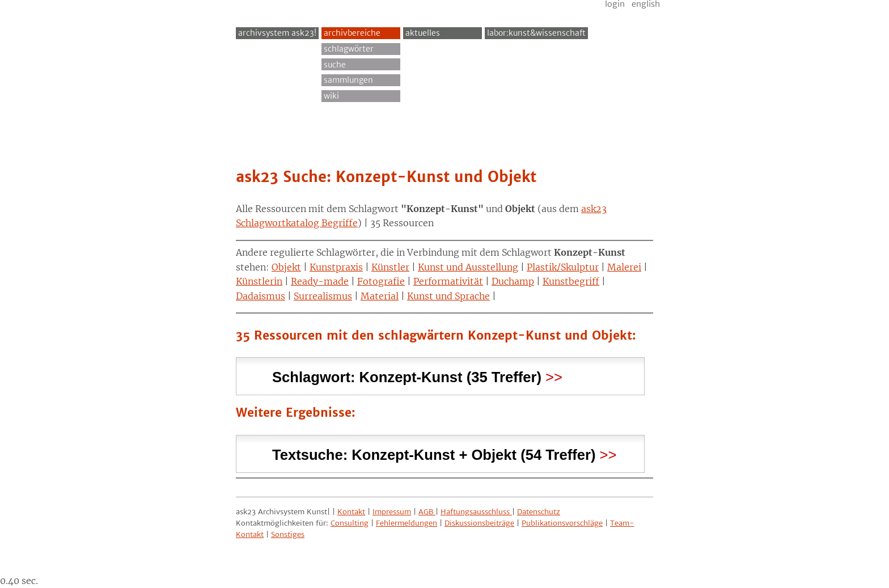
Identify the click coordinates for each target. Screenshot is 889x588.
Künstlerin (259, 281)
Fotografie (381, 281)
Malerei (624, 267)
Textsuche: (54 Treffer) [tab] (434, 453)
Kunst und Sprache (448, 296)
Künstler (390, 267)
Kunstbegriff (571, 281)
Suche (335, 65)
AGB (427, 512)
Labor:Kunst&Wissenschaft (536, 33)
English (646, 4)
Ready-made (320, 281)
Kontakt (351, 512)
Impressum (392, 512)
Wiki (331, 96)
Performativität (448, 281)
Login (615, 4)
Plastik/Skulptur (563, 267)
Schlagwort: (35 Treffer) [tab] (407, 376)
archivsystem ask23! (277, 33)
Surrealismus (323, 296)
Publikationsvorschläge (562, 523)
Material (380, 296)
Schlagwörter (349, 49)
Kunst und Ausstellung (468, 267)
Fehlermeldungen (407, 523)
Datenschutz (539, 512)
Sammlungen (348, 80)
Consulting (350, 523)
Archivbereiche (352, 33)
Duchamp (513, 281)
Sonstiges (288, 534)
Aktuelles (423, 33)
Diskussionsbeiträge (479, 523)
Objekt (286, 267)
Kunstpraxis (336, 267)
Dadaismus (261, 296)
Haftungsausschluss (476, 512)
